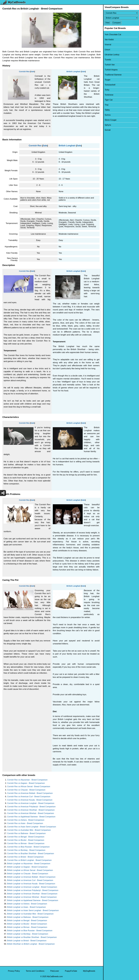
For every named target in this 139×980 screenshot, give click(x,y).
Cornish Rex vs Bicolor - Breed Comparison (26, 840)
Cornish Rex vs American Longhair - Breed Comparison (31, 803)
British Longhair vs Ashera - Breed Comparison (27, 904)
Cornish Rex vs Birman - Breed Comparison (26, 843)
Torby (107, 90)
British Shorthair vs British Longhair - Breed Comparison (31, 944)
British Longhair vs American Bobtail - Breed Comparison (31, 877)
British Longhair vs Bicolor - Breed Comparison (27, 924)
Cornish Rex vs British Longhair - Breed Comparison (29, 860)
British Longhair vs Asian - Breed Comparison (26, 907)
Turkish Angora (111, 70)
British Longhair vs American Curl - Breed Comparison (30, 880)
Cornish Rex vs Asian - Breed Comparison (25, 823)
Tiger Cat (109, 100)
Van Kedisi (109, 40)
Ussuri (107, 50)
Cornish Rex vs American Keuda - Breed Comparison (30, 800)
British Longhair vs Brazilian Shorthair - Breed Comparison (32, 937)
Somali (108, 130)
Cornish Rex (24, 71)
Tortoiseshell (110, 85)
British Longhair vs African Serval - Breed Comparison (30, 870)
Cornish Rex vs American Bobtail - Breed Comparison (30, 793)
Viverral (108, 45)
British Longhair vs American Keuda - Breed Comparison (31, 884)
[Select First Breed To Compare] (121, 13)
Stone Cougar (111, 120)
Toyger (108, 80)
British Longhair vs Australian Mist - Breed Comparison (30, 914)
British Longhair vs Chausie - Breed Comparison (28, 874)
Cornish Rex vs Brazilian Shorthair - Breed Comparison (31, 853)
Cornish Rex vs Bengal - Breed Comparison (26, 837)
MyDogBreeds (89, 971)
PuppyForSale (71, 971)
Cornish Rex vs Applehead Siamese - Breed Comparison (31, 817)
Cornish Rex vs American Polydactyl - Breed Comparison (31, 807)
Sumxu (108, 115)
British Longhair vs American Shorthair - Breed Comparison (32, 894)
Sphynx (108, 125)
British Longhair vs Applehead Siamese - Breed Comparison (33, 900)
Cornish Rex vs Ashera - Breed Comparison (26, 820)
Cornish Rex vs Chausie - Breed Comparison (26, 790)
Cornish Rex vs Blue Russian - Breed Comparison (28, 847)
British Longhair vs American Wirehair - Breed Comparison (32, 897)
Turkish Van (110, 65)
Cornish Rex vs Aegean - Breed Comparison (26, 783)
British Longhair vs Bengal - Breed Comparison (27, 920)
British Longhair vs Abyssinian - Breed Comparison (29, 864)
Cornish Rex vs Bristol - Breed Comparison (25, 857)
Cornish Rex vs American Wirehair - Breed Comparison (31, 813)
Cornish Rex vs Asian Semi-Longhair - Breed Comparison (32, 827)
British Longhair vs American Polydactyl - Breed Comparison (33, 890)
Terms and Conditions (35, 971)
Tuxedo (108, 60)
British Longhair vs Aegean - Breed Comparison (27, 867)
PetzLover (55, 971)
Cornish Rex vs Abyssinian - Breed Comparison (27, 780)
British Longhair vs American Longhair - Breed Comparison (32, 887)
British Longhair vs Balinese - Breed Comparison (28, 917)
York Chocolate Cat (113, 35)
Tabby (107, 110)
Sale (32, 71)
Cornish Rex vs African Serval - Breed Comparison (29, 787)
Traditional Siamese (113, 75)
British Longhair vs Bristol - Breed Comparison (27, 941)
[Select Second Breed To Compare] (121, 18)
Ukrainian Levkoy (112, 55)
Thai (107, 105)
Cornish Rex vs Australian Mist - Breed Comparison (29, 830)
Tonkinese (109, 95)
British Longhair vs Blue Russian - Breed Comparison (30, 931)
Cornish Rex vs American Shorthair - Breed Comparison (31, 810)
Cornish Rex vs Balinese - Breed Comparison (26, 833)
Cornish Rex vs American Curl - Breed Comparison (29, 797)
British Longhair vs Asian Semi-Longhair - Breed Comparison (33, 910)
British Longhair (73, 71)
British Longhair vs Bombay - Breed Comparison (28, 934)
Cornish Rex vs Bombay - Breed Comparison (26, 850)
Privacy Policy (14, 971)
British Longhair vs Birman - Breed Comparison (27, 927)
